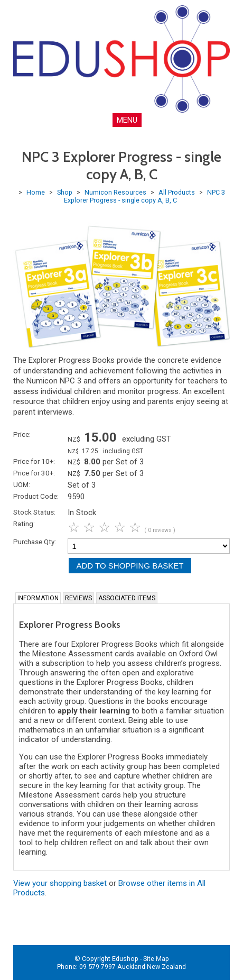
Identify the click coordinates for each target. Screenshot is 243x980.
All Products (177, 192)
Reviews (78, 598)
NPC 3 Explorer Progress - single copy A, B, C (144, 196)
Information (38, 598)
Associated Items (127, 598)
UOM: (22, 484)
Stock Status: (34, 512)
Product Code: (36, 496)
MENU (127, 120)
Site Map (156, 959)
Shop (65, 192)
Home (36, 192)
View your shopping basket (60, 883)
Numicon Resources (115, 192)
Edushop (125, 959)
